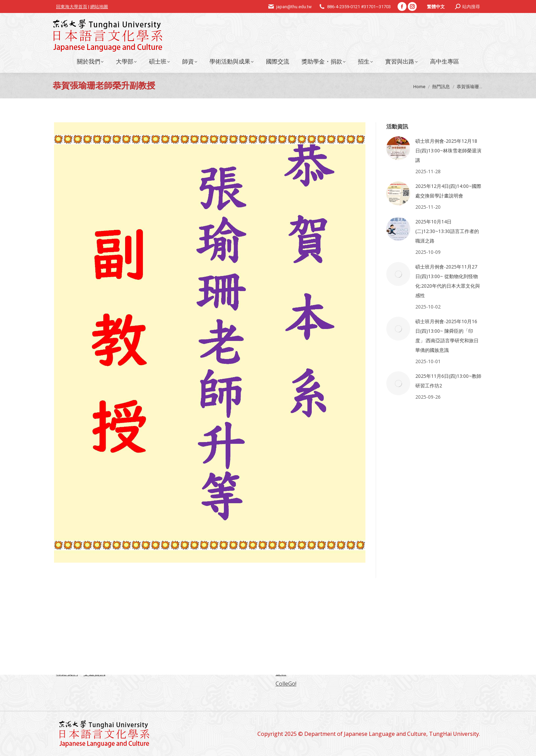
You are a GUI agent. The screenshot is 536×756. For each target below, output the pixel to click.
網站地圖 (99, 7)
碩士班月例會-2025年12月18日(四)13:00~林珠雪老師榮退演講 (448, 150)
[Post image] (398, 148)
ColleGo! (286, 684)
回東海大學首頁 (72, 7)
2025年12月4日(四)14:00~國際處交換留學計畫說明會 (448, 191)
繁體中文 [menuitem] (436, 7)
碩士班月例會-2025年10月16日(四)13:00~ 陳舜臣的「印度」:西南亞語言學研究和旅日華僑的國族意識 (447, 336)
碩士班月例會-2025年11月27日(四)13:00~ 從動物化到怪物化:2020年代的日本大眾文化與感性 (448, 281)
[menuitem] (436, 6)
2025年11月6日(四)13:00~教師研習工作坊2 (448, 381)
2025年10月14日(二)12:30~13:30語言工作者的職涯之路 (447, 231)
